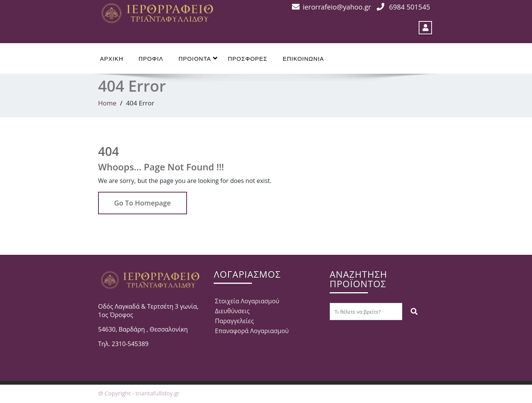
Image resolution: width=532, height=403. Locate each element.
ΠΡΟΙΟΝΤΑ (198, 58)
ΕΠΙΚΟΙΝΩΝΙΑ (303, 59)
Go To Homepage (143, 203)
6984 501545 (409, 7)
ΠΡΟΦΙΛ (151, 59)
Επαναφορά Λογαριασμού (252, 331)
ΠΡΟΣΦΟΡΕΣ (248, 59)
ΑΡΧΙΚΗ (112, 59)
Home (107, 103)
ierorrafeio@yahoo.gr (337, 7)
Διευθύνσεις (232, 311)
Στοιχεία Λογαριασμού (247, 301)
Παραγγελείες (234, 321)
